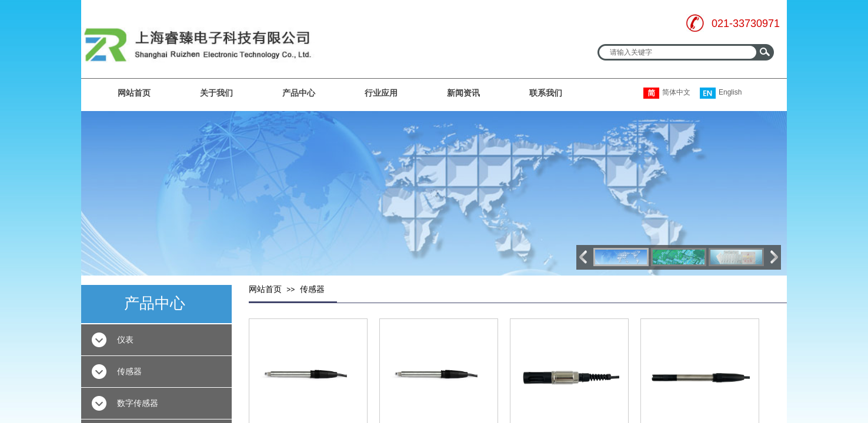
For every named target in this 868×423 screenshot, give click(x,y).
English (721, 93)
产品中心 (299, 93)
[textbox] (678, 52)
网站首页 (134, 93)
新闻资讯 (463, 93)
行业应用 (381, 93)
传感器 (312, 289)
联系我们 (546, 93)
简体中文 (667, 93)
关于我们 (216, 93)
